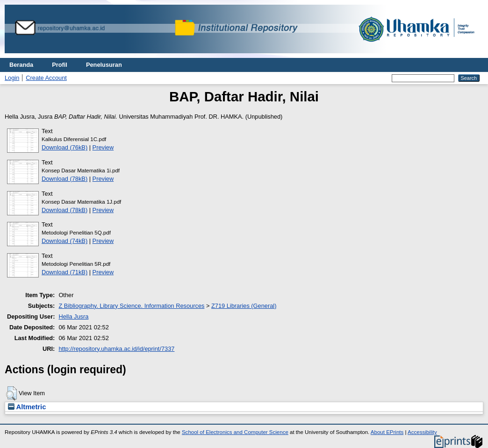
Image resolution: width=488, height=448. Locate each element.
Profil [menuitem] (60, 65)
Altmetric (27, 407)
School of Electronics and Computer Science (235, 432)
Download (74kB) (65, 241)
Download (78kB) (65, 179)
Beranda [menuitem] (21, 65)
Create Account (46, 78)
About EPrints (387, 432)
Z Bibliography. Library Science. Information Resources (131, 306)
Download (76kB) (65, 147)
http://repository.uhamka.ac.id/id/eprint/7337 (116, 349)
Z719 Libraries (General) (244, 306)
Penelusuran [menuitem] (104, 65)
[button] (11, 393)
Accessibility (422, 432)
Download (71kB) (65, 272)
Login (12, 78)
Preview (103, 147)
